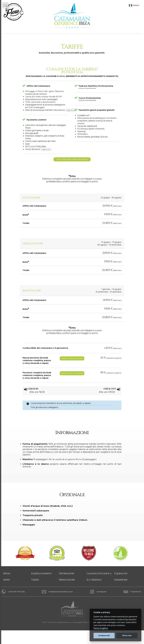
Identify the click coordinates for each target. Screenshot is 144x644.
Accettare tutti (104, 636)
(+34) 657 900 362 (16, 592)
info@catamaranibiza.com (61, 592)
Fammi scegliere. (101, 628)
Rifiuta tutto (127, 636)
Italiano (136, 5)
